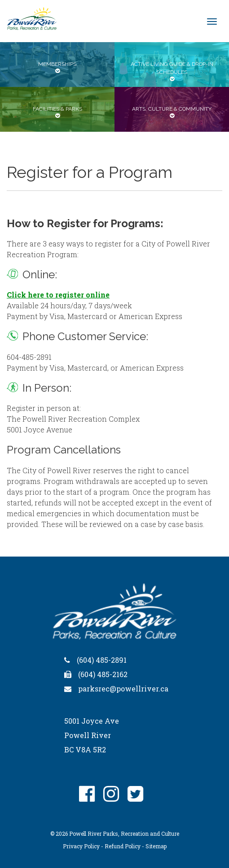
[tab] (57, 65)
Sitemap (156, 846)
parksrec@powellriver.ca (123, 689)
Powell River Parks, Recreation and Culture (124, 833)
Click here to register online (58, 295)
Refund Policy (123, 846)
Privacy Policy (81, 846)
